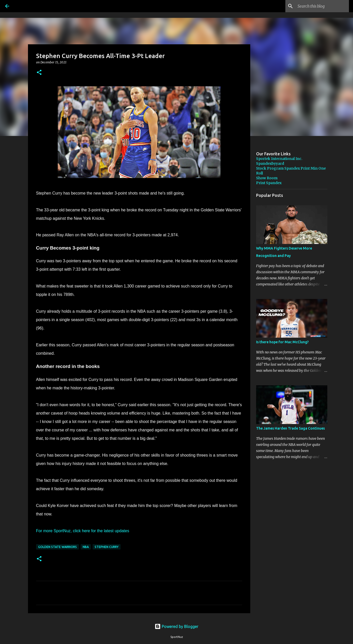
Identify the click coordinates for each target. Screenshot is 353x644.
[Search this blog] (322, 6)
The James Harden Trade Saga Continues (290, 428)
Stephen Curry (107, 547)
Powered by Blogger (176, 626)
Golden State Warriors (57, 547)
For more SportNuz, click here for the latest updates (83, 531)
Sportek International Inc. (279, 159)
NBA (86, 547)
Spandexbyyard (270, 163)
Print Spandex (269, 183)
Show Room (267, 178)
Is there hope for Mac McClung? (282, 342)
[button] (39, 73)
